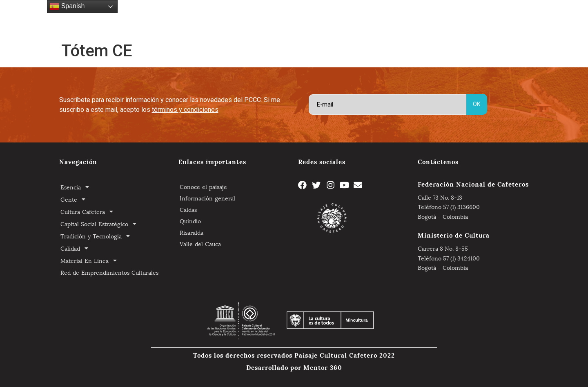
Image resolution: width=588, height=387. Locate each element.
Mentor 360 (323, 367)
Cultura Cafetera (195, 18)
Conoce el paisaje (203, 186)
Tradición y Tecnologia (332, 18)
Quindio (190, 221)
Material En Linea (424, 18)
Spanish (67, 7)
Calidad (381, 18)
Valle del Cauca (200, 244)
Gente (155, 18)
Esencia (126, 18)
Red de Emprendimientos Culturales (500, 18)
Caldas (188, 209)
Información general (207, 198)
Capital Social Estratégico (260, 18)
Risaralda (192, 232)
